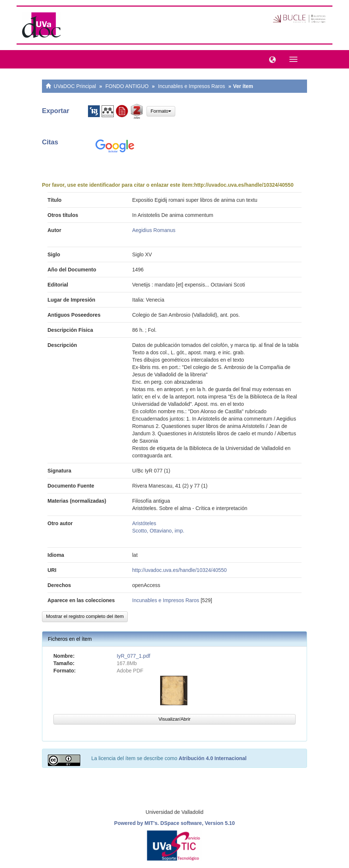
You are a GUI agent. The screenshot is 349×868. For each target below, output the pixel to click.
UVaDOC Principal (75, 86)
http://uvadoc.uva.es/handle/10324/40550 (244, 185)
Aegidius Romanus (154, 230)
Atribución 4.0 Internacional (212, 758)
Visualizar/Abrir (174, 719)
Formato (161, 111)
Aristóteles (144, 523)
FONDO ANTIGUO (127, 86)
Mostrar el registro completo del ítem (85, 616)
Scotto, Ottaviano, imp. (158, 531)
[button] (271, 59)
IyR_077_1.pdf (133, 656)
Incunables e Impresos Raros (191, 86)
